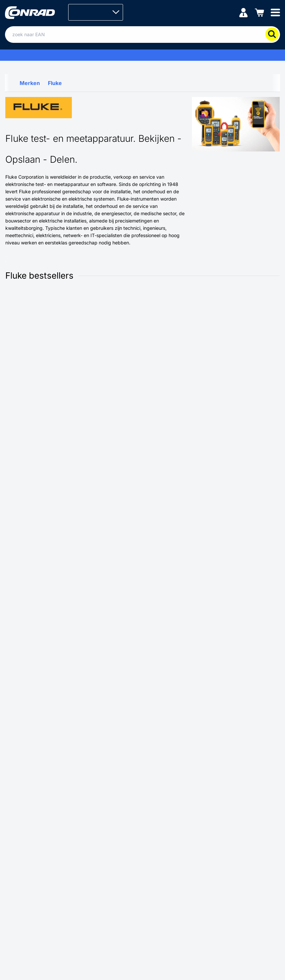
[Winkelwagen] (259, 12)
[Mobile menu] (275, 12)
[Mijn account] (243, 12)
